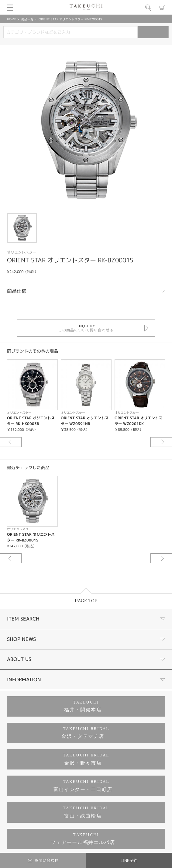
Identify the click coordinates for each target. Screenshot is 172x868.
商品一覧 (27, 19)
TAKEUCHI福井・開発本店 (83, 706)
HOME (12, 19)
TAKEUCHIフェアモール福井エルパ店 (83, 839)
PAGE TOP (86, 601)
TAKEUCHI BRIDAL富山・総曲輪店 (86, 812)
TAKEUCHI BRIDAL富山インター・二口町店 (83, 786)
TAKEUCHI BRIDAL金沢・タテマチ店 (85, 733)
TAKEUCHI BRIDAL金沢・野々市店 (86, 759)
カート (162, 8)
